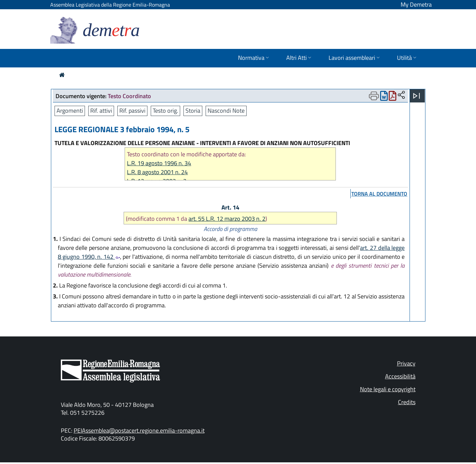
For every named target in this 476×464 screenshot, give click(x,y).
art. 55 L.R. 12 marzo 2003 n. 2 (227, 219)
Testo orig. (165, 111)
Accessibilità (400, 376)
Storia (193, 111)
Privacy (406, 363)
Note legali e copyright (388, 389)
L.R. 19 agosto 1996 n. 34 (159, 163)
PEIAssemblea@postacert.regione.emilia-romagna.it (139, 430)
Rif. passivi (132, 111)
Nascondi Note (226, 111)
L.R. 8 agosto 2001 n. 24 (157, 172)
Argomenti (70, 111)
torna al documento (379, 194)
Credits (407, 402)
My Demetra (416, 4)
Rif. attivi (101, 111)
